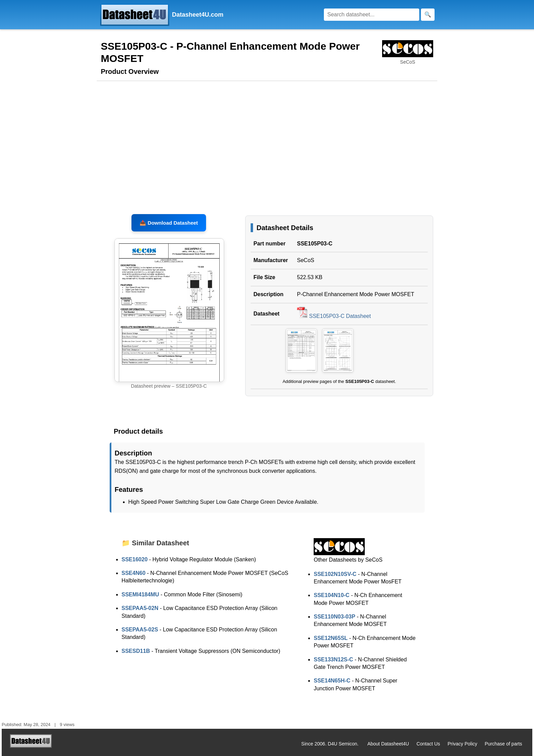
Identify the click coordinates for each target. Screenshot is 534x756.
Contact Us (428, 744)
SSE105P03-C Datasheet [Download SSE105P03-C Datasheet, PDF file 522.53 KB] (334, 316)
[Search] (372, 15)
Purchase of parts (503, 744)
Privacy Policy (462, 744)
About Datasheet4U (388, 744)
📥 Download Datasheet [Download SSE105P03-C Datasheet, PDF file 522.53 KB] (169, 223)
